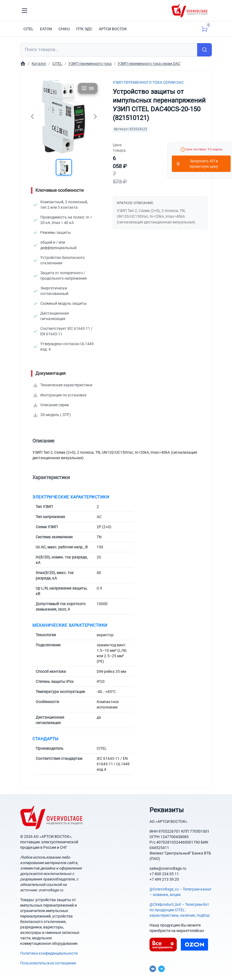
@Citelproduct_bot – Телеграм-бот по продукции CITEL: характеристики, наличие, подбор (180, 910)
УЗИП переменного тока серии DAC (148, 82)
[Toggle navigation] (25, 11)
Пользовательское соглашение (48, 963)
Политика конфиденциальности (49, 953)
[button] (64, 167)
